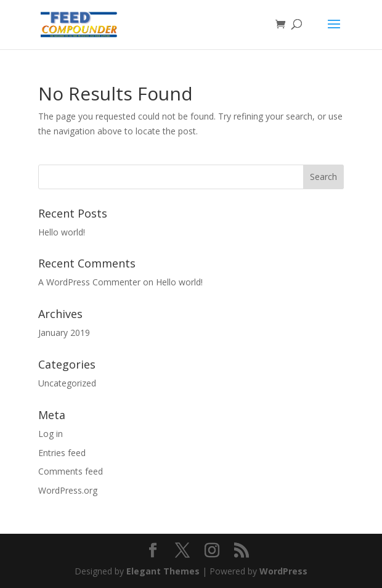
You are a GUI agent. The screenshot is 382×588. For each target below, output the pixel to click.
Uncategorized (67, 383)
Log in (51, 434)
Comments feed (71, 471)
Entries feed (62, 453)
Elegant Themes (163, 571)
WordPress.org (68, 490)
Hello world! (62, 232)
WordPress (283, 571)
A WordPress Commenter (89, 282)
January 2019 (64, 333)
